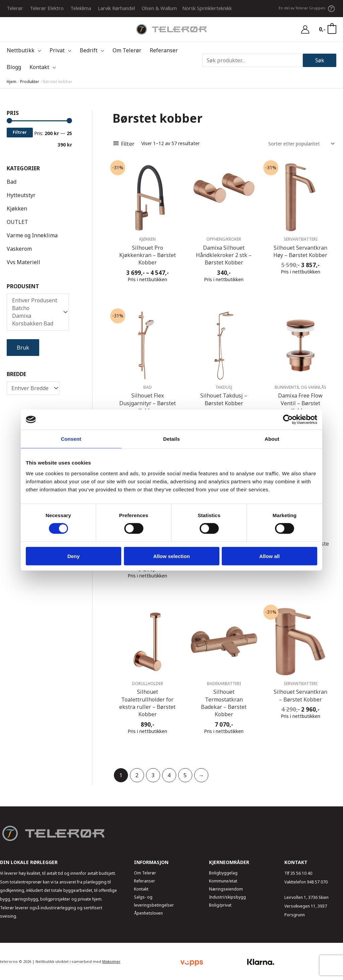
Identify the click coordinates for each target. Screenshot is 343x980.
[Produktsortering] (300, 144)
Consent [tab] (71, 439)
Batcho (35, 308)
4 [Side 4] (169, 775)
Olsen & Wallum (159, 8)
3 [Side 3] (153, 775)
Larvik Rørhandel (116, 8)
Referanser (145, 881)
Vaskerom (19, 249)
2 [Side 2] (137, 775)
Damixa (35, 316)
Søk (320, 60)
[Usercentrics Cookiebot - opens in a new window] (288, 420)
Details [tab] (171, 439)
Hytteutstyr (21, 195)
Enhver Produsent (35, 300)
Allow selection (171, 556)
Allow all (269, 556)
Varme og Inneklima (32, 235)
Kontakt (141, 889)
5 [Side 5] (185, 775)
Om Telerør (145, 873)
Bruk (23, 348)
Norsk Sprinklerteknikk (207, 8)
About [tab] (272, 439)
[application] (38, 50)
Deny (74, 556)
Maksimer (111, 961)
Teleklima (81, 8)
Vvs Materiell (23, 262)
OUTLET (17, 222)
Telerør (15, 8)
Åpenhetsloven (148, 913)
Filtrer (20, 132)
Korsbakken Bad (35, 324)
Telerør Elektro (47, 8)
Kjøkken (17, 208)
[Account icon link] (305, 29)
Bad (12, 182)
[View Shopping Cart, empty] (327, 29)
